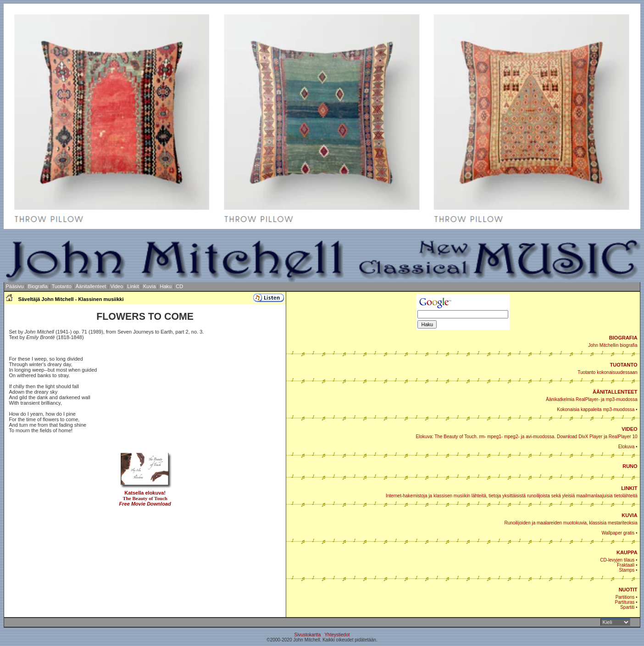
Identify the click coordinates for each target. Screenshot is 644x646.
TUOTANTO (624, 365)
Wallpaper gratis (618, 533)
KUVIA (629, 515)
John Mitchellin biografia (613, 345)
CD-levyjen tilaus (617, 560)
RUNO (630, 466)
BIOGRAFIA (623, 338)
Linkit (133, 286)
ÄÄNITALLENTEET (615, 392)
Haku (166, 286)
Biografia (38, 286)
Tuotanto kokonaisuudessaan (607, 372)
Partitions (625, 597)
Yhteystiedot (337, 635)
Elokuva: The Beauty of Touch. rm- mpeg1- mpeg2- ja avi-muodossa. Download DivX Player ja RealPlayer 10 (526, 437)
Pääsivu (14, 286)
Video (117, 286)
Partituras (625, 602)
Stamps (627, 570)
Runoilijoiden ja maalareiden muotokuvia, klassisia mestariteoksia (571, 523)
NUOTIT (628, 590)
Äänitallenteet (91, 286)
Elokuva (627, 447)
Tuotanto (62, 286)
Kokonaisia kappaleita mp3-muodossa (596, 409)
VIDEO (629, 429)
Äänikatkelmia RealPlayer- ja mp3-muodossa (592, 399)
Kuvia (150, 286)
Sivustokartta (307, 635)
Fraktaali (626, 565)
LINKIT (629, 488)
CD (179, 286)
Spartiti (627, 607)
